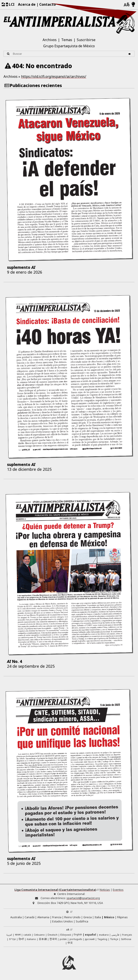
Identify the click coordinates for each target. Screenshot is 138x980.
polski (63, 939)
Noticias (105, 890)
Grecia (88, 917)
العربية (9, 935)
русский (90, 939)
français (127, 935)
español (91, 935)
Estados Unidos (63, 921)
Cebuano (39, 935)
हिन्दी (21, 939)
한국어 (53, 939)
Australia (16, 917)
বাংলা (18, 935)
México (109, 917)
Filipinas (122, 917)
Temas (67, 40)
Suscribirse (86, 40)
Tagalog (102, 939)
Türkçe (114, 939)
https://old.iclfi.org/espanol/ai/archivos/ (54, 76)
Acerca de (27, 4)
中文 (70, 943)
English (78, 935)
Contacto (47, 4)
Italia (98, 917)
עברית (12, 939)
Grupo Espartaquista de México (69, 46)
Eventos (118, 890)
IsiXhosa (126, 939)
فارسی (115, 935)
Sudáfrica (82, 921)
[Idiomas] (127, 5)
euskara (104, 935)
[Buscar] (130, 54)
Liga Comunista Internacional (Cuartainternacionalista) (55, 890)
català (27, 935)
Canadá (30, 917)
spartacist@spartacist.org (83, 898)
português (76, 939)
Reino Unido (72, 917)
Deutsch (53, 935)
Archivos (50, 40)
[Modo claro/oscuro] (133, 5)
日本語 (43, 939)
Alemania (43, 917)
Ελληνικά (66, 935)
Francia (57, 917)
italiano (31, 939)
